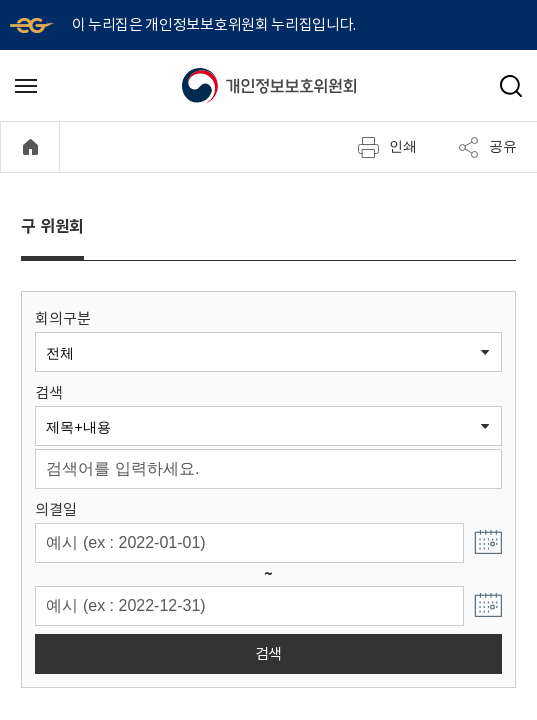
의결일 (55, 509)
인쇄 (387, 147)
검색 (48, 392)
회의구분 (62, 318)
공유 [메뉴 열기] (487, 147)
